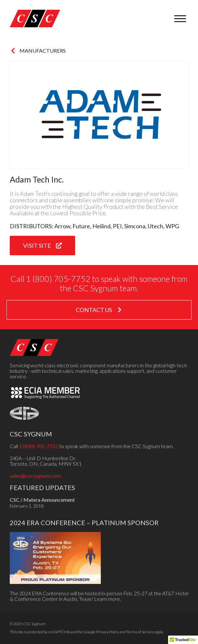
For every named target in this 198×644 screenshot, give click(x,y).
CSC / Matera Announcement (42, 500)
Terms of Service (140, 632)
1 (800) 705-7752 (39, 446)
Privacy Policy (108, 632)
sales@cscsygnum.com (35, 476)
